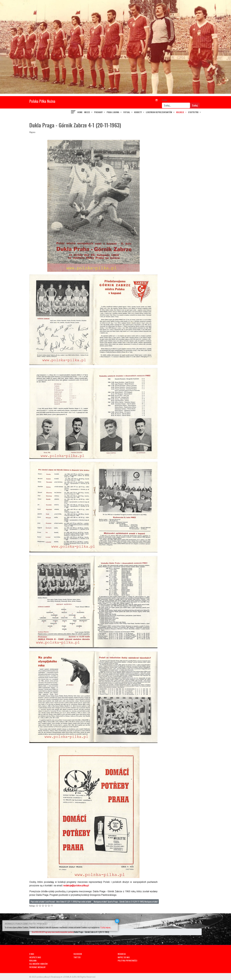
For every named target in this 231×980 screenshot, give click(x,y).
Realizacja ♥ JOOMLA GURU (64, 977)
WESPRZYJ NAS (35, 957)
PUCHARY (98, 112)
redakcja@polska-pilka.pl (76, 886)
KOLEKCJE (180, 112)
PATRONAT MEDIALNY (37, 967)
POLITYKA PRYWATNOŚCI (127, 960)
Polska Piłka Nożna (42, 101)
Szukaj (164, 100)
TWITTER (77, 957)
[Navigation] (73, 112)
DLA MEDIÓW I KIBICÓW (38, 964)
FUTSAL (127, 112)
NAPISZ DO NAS (124, 957)
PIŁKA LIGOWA (113, 112)
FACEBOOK (78, 954)
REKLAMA (33, 960)
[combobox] (176, 105)
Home (80, 112)
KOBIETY (138, 112)
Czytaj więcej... (106, 927)
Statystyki (193, 112)
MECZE (87, 112)
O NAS (32, 954)
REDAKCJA (122, 954)
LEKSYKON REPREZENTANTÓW (159, 112)
